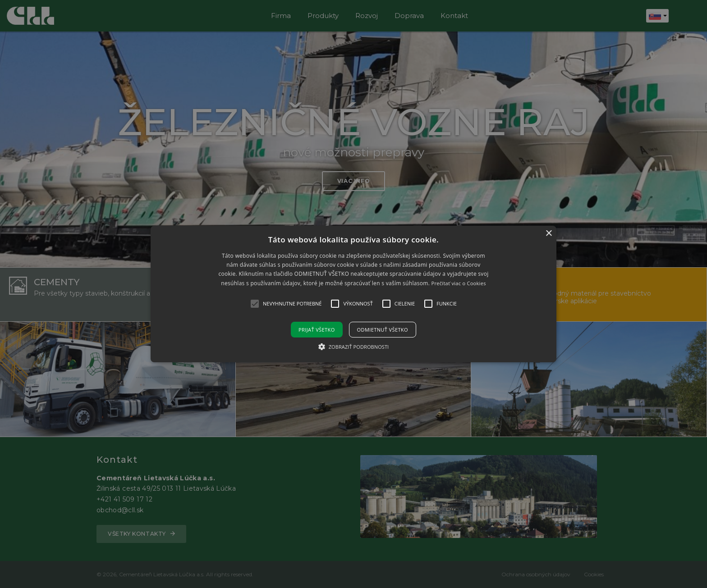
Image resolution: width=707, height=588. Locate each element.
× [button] (549, 234)
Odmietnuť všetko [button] (383, 330)
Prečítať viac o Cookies (459, 283)
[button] (353, 294)
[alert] (353, 294)
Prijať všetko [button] (317, 330)
